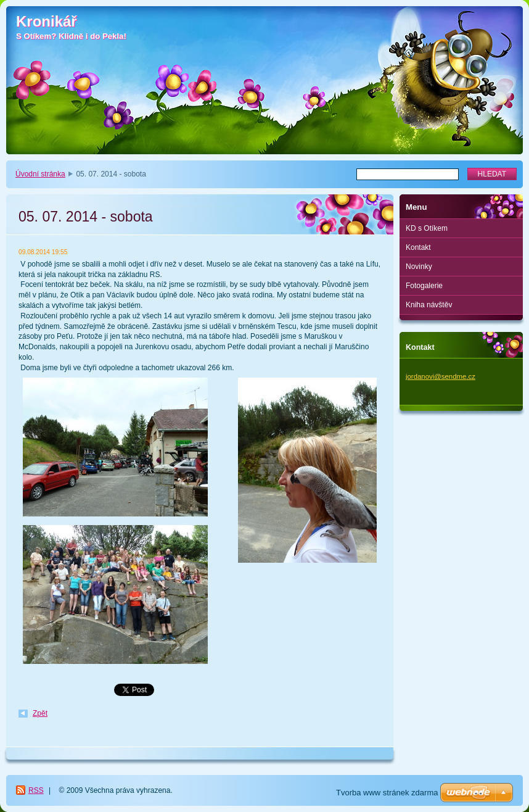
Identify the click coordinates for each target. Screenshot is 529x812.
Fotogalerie (424, 286)
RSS (36, 790)
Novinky (419, 267)
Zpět (40, 713)
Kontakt (418, 247)
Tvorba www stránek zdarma (387, 793)
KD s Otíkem (427, 228)
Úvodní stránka (40, 174)
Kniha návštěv (429, 305)
